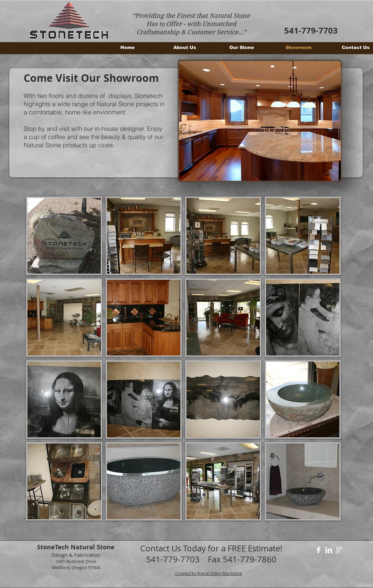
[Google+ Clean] (339, 550)
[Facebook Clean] (318, 550)
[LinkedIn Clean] (329, 550)
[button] (260, 121)
